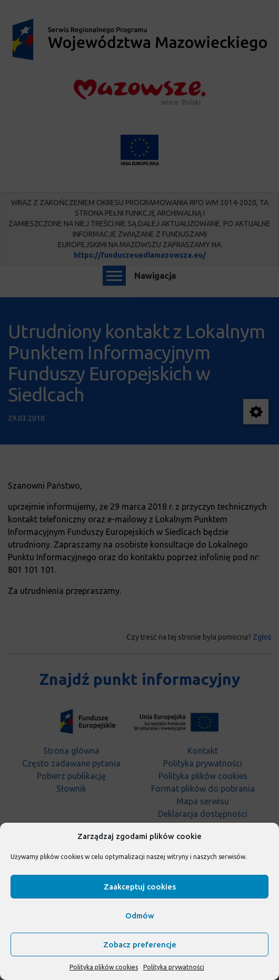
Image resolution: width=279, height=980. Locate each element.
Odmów (140, 916)
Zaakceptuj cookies (140, 887)
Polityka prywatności (174, 967)
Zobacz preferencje (140, 944)
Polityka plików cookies (104, 967)
